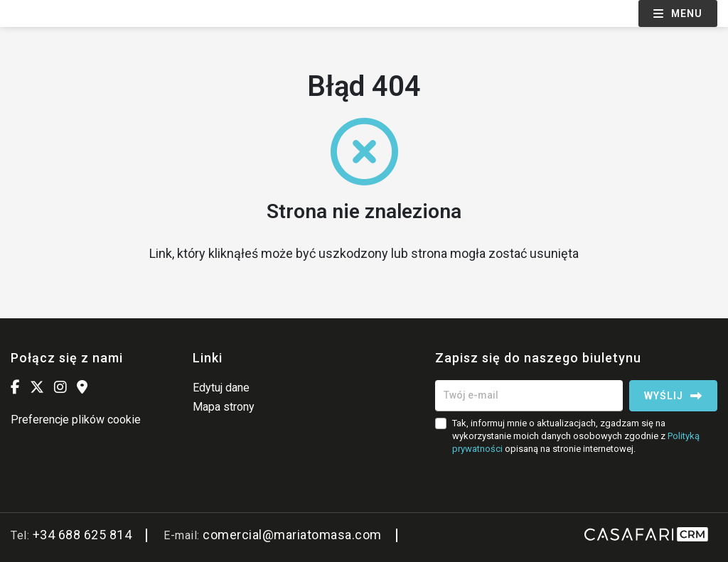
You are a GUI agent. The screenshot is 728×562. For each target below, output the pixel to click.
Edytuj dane (221, 388)
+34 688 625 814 (82, 535)
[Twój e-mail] (529, 396)
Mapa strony (224, 407)
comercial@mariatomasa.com (292, 535)
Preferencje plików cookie (76, 420)
